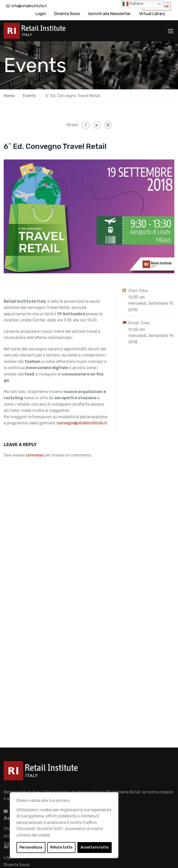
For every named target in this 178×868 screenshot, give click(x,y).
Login (41, 14)
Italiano (133, 4)
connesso (35, 455)
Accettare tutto (95, 847)
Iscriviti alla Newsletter (109, 14)
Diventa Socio (67, 14)
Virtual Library (152, 14)
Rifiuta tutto (61, 847)
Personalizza (31, 847)
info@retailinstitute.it (29, 6)
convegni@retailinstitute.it (82, 423)
